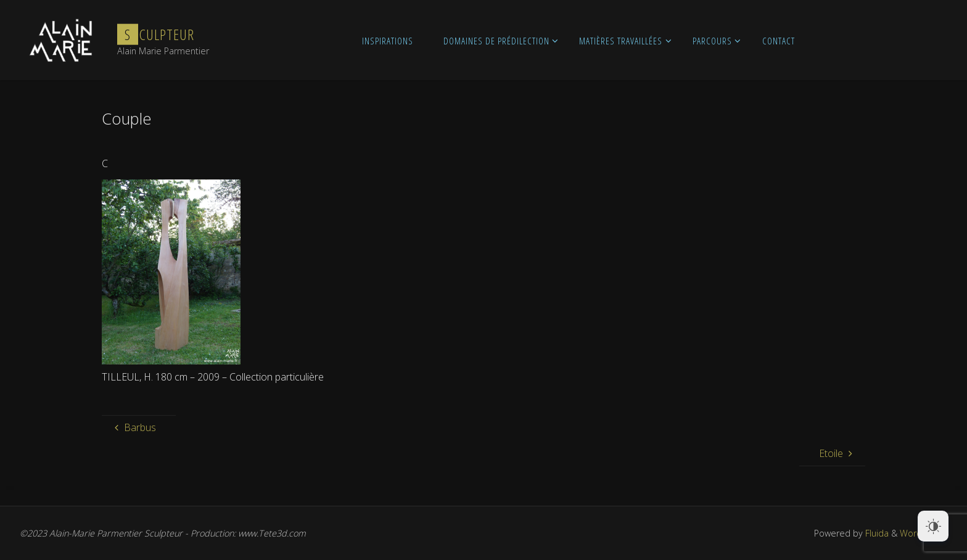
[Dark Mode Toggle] (933, 526)
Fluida (876, 533)
